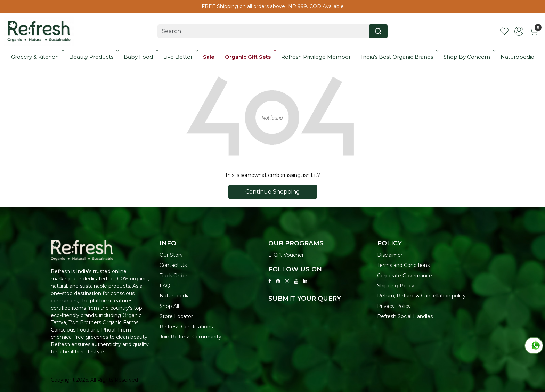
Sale (209, 57)
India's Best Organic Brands (399, 57)
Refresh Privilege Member (316, 57)
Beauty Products (93, 57)
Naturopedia (517, 57)
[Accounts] (519, 31)
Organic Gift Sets (250, 57)
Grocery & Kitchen (37, 57)
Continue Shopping (273, 192)
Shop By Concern (469, 57)
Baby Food (140, 57)
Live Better (180, 57)
